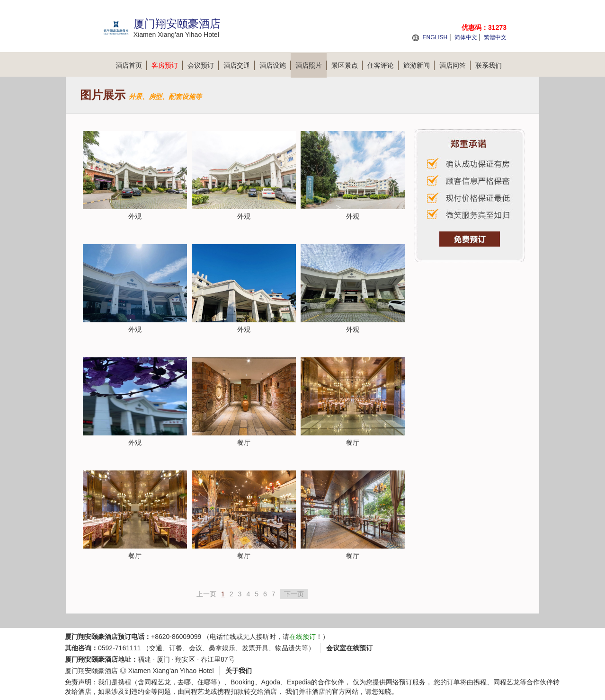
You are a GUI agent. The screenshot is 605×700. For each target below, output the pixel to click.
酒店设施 (275, 65)
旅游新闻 (419, 65)
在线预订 (302, 637)
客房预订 (167, 65)
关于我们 (239, 671)
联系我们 (489, 65)
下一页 (294, 594)
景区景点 (347, 65)
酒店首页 (131, 65)
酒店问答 (455, 65)
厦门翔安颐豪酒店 (91, 671)
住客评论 (383, 65)
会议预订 (203, 65)
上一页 (206, 594)
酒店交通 (239, 65)
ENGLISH (435, 37)
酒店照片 (311, 65)
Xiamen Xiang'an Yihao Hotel (171, 671)
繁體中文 (495, 37)
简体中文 (466, 37)
